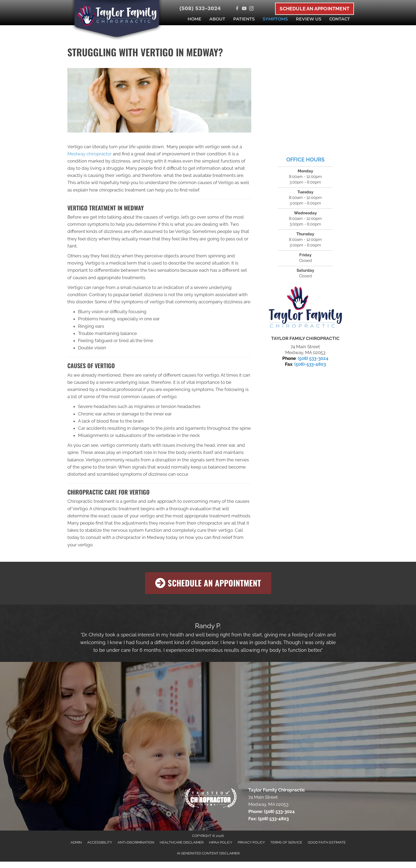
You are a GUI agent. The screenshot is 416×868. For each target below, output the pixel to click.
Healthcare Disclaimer (182, 842)
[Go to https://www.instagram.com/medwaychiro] (251, 9)
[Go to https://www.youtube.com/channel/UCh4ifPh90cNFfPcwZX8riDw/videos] (244, 9)
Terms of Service (286, 842)
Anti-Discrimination (136, 842)
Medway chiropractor (90, 154)
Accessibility (100, 842)
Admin (76, 842)
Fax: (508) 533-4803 (268, 819)
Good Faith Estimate (327, 842)
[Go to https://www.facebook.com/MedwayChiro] (237, 9)
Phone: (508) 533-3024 (272, 811)
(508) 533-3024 (200, 8)
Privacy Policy (251, 842)
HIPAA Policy (221, 842)
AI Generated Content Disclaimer (208, 853)
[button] (208, 583)
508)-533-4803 (311, 364)
